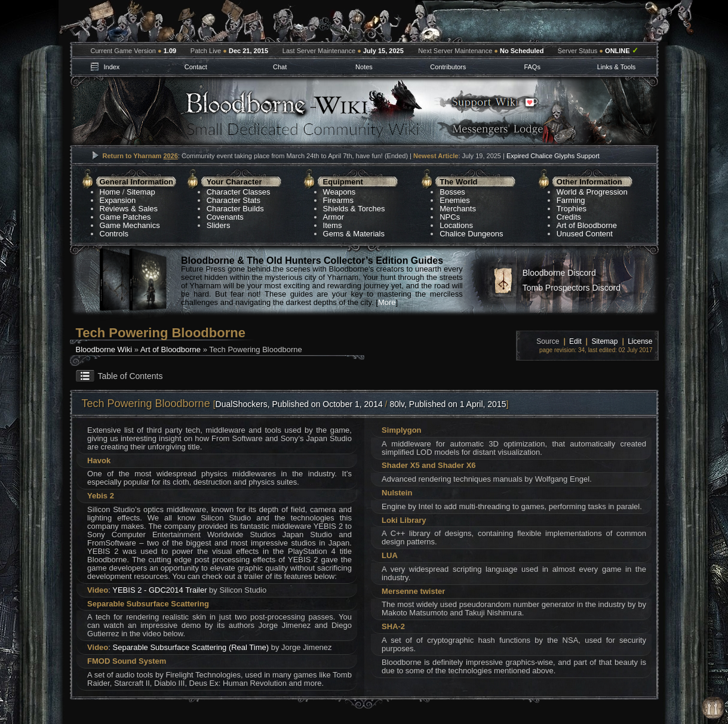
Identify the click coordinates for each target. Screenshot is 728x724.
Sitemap (141, 192)
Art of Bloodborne (587, 225)
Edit (575, 341)
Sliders (219, 225)
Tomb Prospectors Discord (572, 288)
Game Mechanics (130, 225)
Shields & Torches (354, 209)
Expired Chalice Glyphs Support (553, 156)
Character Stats (234, 200)
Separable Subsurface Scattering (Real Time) (191, 647)
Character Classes (239, 192)
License (640, 341)
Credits (569, 217)
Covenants (225, 217)
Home (110, 192)
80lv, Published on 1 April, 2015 (448, 404)
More (387, 302)
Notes (364, 67)
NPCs (450, 217)
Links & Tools (617, 67)
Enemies (455, 200)
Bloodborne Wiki (104, 349)
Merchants (458, 209)
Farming (571, 200)
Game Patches (125, 217)
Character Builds (235, 209)
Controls (114, 234)
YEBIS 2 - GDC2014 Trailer (159, 590)
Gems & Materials (354, 234)
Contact (196, 67)
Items (333, 225)
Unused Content (585, 234)
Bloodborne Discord (559, 273)
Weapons (340, 192)
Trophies (572, 209)
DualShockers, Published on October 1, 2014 (299, 404)
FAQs (532, 67)
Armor (334, 217)
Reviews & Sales (129, 209)
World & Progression (592, 192)
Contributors (448, 67)
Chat (280, 67)
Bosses (452, 192)
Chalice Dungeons (471, 234)
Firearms (338, 200)
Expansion (118, 200)
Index (111, 67)
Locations (456, 225)
